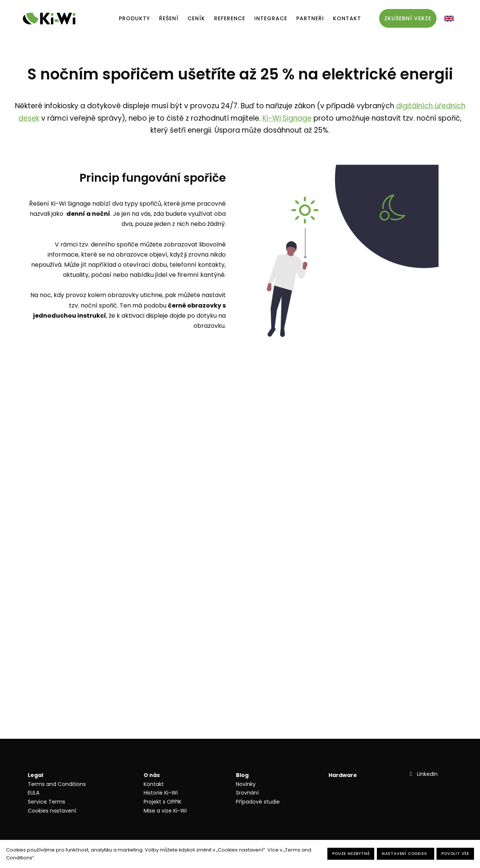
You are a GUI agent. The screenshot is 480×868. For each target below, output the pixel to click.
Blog (242, 775)
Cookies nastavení (52, 811)
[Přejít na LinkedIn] (423, 774)
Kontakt (154, 784)
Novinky (246, 784)
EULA (34, 793)
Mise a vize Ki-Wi (165, 811)
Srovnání (247, 793)
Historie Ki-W (160, 793)
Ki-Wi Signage (287, 118)
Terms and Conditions (57, 784)
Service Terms (46, 802)
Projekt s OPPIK (163, 802)
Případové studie (258, 802)
